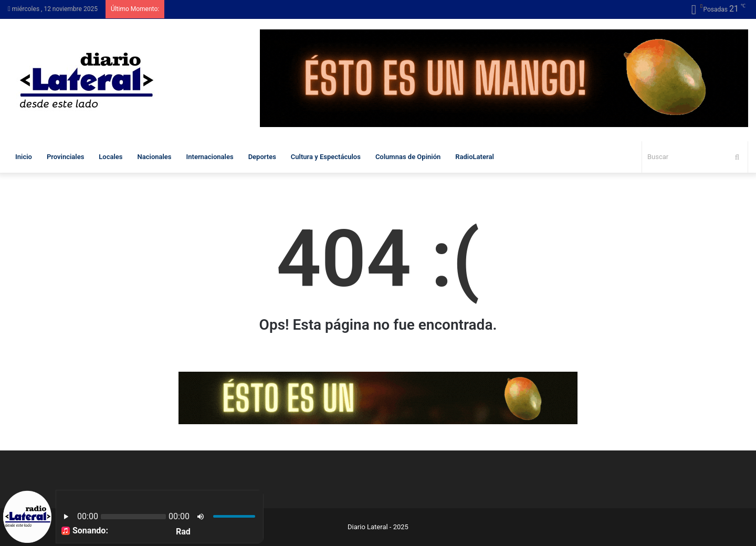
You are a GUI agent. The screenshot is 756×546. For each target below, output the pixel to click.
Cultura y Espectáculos (326, 157)
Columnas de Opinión (408, 157)
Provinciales (65, 157)
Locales (111, 157)
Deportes (262, 157)
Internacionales (210, 157)
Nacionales (155, 157)
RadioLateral (474, 157)
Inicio (24, 157)
